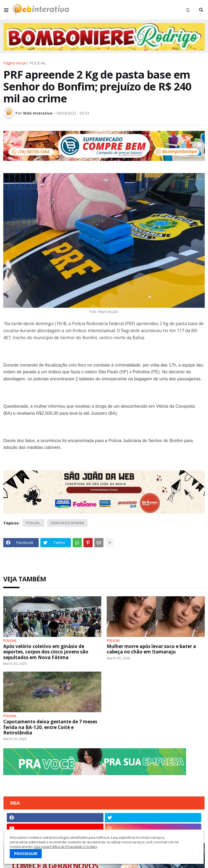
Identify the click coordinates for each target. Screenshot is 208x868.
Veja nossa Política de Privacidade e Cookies (65, 847)
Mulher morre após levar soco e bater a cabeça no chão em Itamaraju (151, 649)
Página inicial (14, 63)
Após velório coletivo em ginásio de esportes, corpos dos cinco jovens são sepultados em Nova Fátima (46, 652)
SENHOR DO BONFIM (67, 523)
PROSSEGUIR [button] (26, 854)
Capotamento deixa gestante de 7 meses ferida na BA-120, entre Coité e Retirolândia (50, 727)
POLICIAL (38, 63)
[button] (6, 10)
